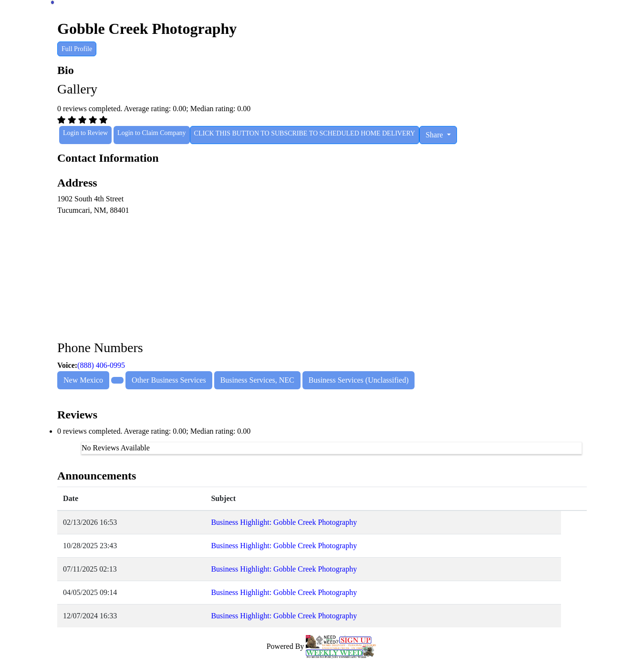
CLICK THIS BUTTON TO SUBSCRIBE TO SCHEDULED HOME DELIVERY (305, 133)
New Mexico (83, 380)
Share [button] (435, 135)
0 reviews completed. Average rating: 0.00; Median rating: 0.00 (154, 431)
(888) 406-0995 (101, 365)
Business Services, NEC (257, 380)
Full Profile (77, 49)
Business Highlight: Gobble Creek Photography (284, 522)
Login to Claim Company (152, 133)
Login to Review (85, 133)
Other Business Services (169, 380)
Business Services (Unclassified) (359, 380)
